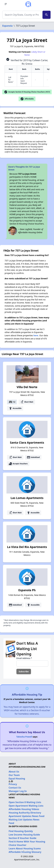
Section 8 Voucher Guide (23, 838)
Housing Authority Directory (25, 813)
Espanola (7, 26)
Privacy (13, 784)
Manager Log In (18, 791)
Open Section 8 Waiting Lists (25, 802)
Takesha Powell (24, 737)
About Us (14, 772)
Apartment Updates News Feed (26, 816)
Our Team (14, 775)
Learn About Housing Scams (25, 848)
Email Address (24, 658)
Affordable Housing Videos (24, 809)
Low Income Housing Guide (24, 835)
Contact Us (15, 788)
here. (36, 335)
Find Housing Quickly (21, 831)
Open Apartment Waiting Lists (26, 806)
